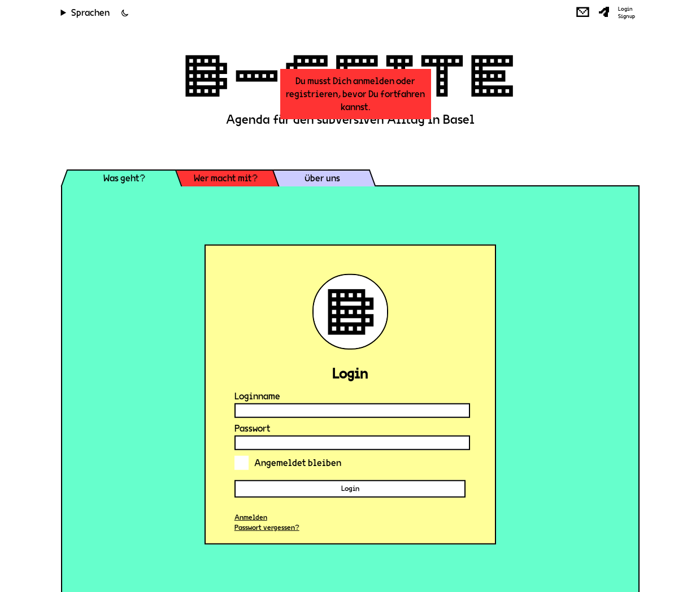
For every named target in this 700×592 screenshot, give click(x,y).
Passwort (253, 428)
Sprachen (90, 13)
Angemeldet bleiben (288, 463)
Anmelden (251, 518)
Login (625, 9)
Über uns (322, 178)
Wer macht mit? (226, 178)
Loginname (257, 396)
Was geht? (124, 178)
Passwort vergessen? (267, 528)
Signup (627, 16)
